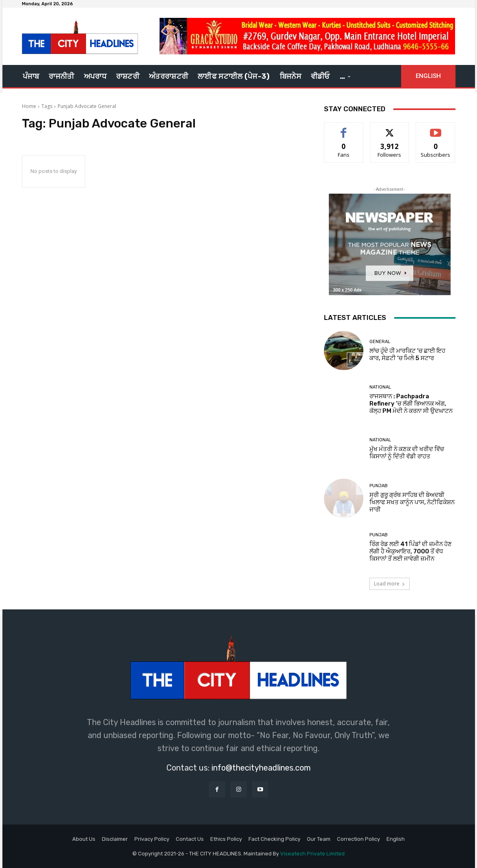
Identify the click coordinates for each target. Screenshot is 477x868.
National (380, 387)
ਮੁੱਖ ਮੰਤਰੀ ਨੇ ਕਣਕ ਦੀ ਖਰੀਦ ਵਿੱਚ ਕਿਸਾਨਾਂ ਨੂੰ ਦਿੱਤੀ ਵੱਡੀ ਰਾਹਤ (407, 453)
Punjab (379, 486)
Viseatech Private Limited (312, 854)
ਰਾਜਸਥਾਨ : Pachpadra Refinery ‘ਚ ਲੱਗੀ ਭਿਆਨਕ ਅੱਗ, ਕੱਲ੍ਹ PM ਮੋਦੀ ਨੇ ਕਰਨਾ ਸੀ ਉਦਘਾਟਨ (411, 404)
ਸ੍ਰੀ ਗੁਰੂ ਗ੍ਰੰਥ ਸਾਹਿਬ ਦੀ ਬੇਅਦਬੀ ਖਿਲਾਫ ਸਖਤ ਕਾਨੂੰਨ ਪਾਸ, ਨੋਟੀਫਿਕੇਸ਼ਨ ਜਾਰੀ (412, 502)
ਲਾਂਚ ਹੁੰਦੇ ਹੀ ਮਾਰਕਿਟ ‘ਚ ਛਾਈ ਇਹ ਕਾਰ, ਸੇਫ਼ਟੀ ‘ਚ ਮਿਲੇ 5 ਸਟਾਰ (407, 354)
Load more (390, 584)
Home (29, 106)
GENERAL (380, 342)
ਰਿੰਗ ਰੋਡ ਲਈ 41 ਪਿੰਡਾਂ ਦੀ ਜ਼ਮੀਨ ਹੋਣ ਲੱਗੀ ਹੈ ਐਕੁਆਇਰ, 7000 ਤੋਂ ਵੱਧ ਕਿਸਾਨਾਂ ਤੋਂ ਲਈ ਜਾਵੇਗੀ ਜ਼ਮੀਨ (411, 551)
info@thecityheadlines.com (261, 768)
